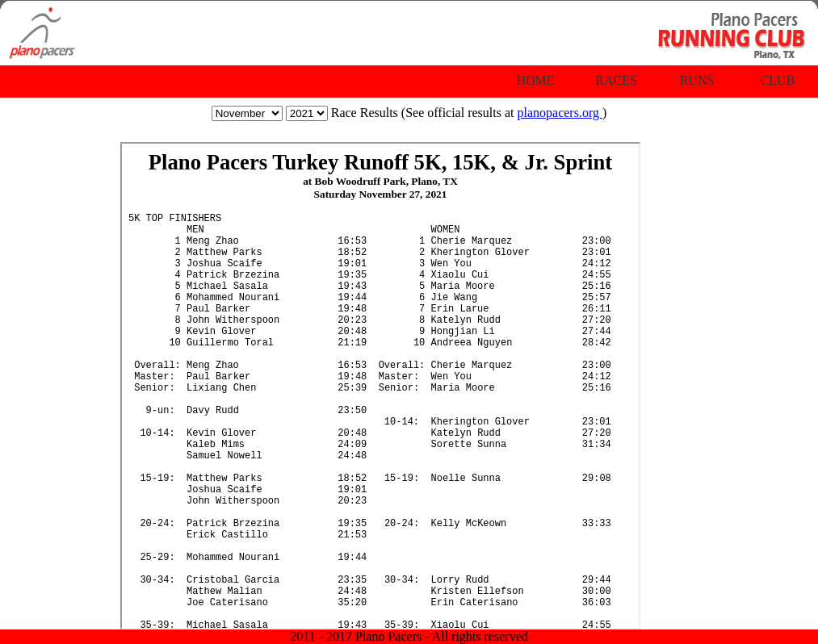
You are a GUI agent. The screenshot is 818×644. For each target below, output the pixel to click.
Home (535, 80)
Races (616, 80)
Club (778, 80)
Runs (697, 80)
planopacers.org (559, 113)
